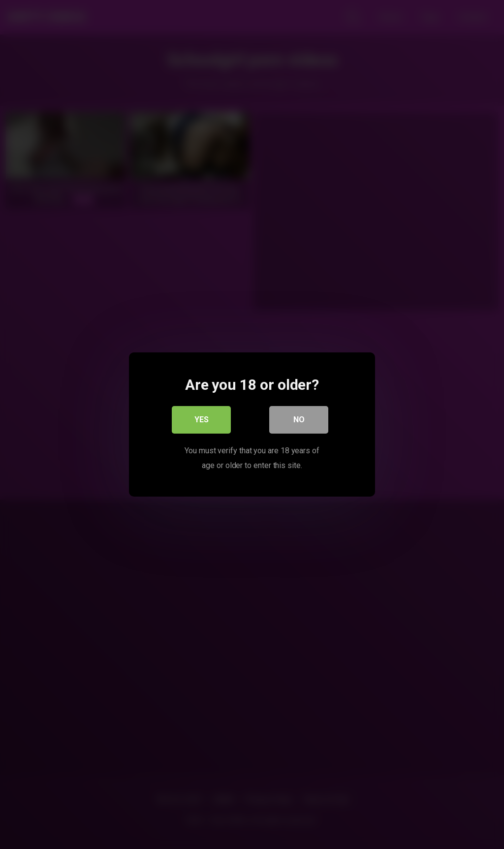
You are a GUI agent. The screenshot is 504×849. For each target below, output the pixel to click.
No (299, 420)
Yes (202, 420)
